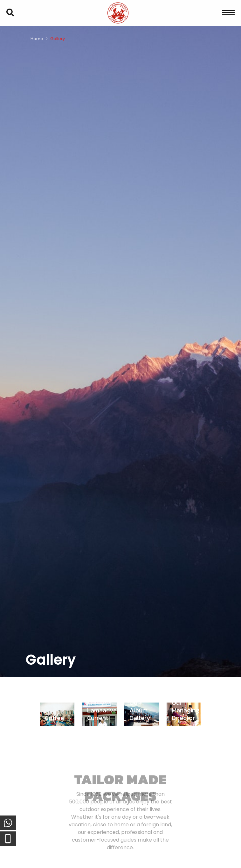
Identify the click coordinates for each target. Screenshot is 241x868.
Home (37, 39)
